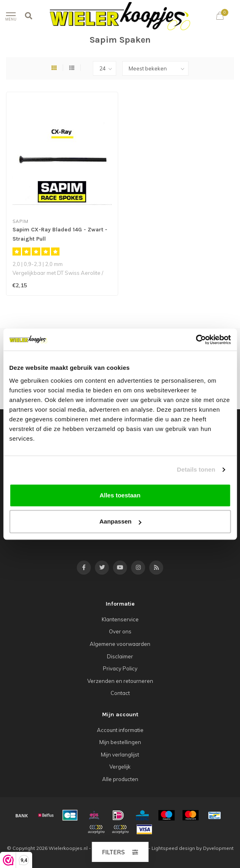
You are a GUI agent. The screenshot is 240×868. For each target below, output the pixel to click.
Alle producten (120, 779)
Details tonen (196, 469)
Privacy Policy (120, 668)
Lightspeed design (173, 848)
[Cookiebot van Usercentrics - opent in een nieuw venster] (196, 340)
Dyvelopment (218, 848)
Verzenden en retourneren (120, 681)
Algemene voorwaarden (120, 644)
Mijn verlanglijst (120, 755)
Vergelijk (120, 767)
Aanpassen (120, 521)
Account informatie (120, 730)
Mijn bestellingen (120, 742)
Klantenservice (120, 619)
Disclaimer (120, 656)
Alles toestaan (120, 495)
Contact (120, 693)
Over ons (120, 631)
